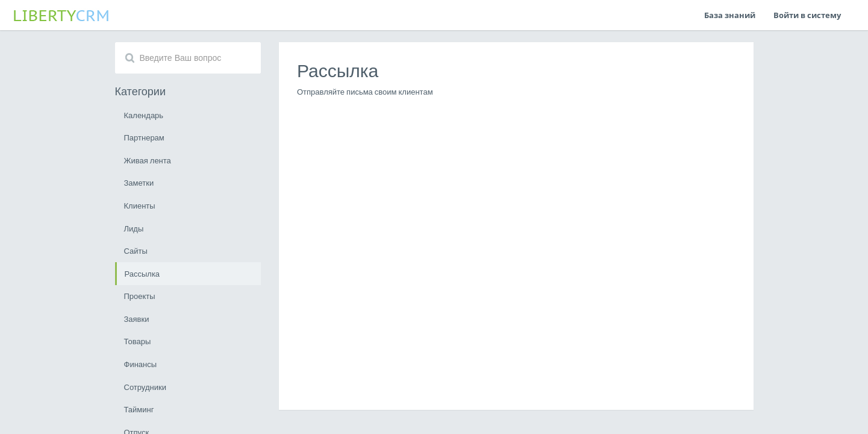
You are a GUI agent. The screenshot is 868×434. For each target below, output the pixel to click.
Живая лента (148, 160)
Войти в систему (807, 15)
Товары (138, 341)
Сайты (136, 251)
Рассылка (142, 274)
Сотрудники (145, 387)
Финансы (141, 364)
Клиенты (140, 206)
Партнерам (144, 137)
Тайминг (139, 409)
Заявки (137, 319)
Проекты (140, 296)
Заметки (139, 183)
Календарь (144, 115)
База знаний (730, 15)
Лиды (134, 228)
